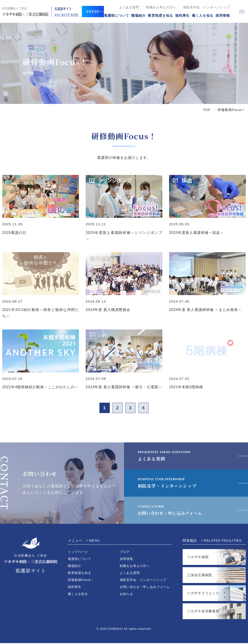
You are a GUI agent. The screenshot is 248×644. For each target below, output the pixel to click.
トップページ (78, 553)
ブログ (125, 553)
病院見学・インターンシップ (170, 484)
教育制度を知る (160, 15)
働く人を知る (203, 15)
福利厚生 (182, 15)
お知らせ (126, 595)
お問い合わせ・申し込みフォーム (175, 511)
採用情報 (223, 15)
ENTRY (93, 11)
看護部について (116, 15)
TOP (207, 110)
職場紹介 (138, 15)
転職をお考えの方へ (161, 7)
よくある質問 (129, 7)
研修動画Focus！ (81, 581)
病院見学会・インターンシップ (207, 7)
